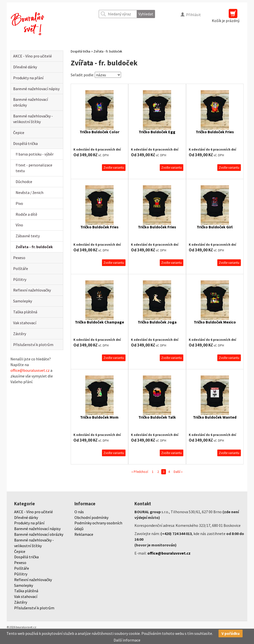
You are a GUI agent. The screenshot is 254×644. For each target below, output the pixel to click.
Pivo (19, 203)
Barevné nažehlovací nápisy (36, 89)
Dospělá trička (25, 143)
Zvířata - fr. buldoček (34, 247)
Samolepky (23, 301)
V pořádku (231, 633)
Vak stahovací (25, 323)
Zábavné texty (28, 236)
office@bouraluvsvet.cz (30, 370)
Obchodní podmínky (91, 517)
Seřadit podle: (82, 75)
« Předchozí (140, 472)
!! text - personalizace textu (34, 168)
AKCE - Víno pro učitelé (32, 56)
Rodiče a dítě (26, 214)
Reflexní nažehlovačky (32, 290)
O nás (79, 512)
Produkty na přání (28, 78)
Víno (19, 225)
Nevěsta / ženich (30, 192)
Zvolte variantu (114, 168)
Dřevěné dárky (25, 67)
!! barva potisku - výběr (35, 154)
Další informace (127, 640)
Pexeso (19, 258)
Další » (178, 472)
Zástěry (20, 334)
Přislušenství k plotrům (33, 345)
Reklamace (84, 534)
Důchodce (24, 182)
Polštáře (21, 268)
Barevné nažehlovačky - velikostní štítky (33, 119)
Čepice (19, 133)
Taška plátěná (25, 312)
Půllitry (20, 279)
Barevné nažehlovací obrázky (31, 102)
